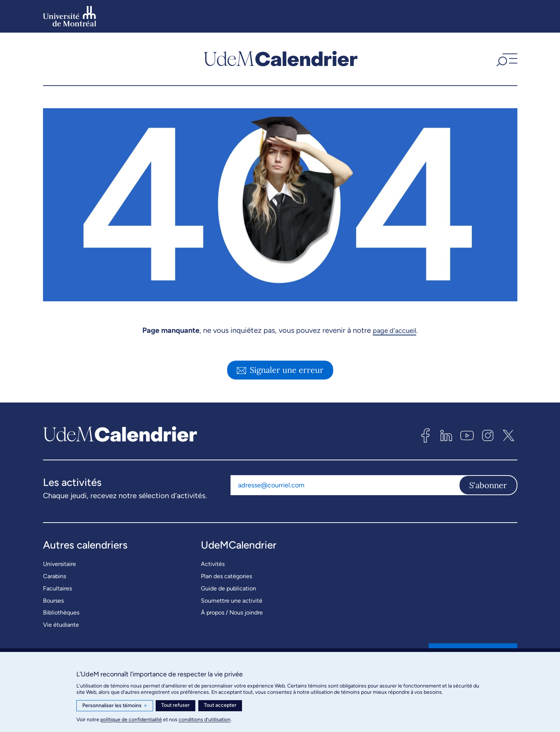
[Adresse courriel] (345, 485)
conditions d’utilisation (205, 720)
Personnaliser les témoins (115, 706)
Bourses (53, 601)
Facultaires (57, 588)
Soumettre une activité (232, 601)
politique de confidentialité (131, 720)
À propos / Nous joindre (232, 612)
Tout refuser (175, 705)
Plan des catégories (226, 576)
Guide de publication (228, 588)
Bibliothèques (61, 612)
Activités (213, 564)
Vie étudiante (61, 625)
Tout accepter (220, 705)
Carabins (54, 576)
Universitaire (59, 564)
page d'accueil (395, 330)
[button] (506, 59)
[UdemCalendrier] (281, 59)
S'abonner (488, 485)
